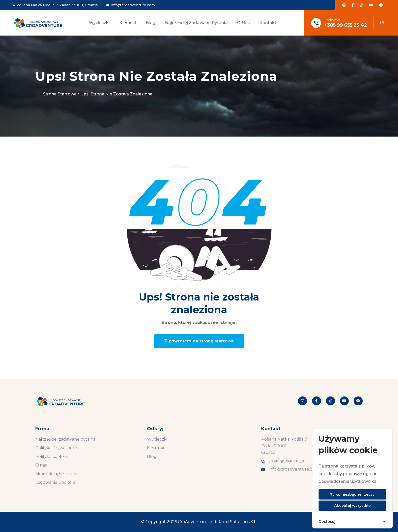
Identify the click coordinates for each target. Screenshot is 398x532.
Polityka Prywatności (56, 448)
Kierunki (128, 23)
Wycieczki (99, 23)
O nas (243, 23)
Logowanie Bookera (55, 482)
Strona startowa (60, 94)
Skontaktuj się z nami (57, 474)
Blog (151, 23)
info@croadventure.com (133, 5)
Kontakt (268, 23)
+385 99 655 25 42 (346, 25)
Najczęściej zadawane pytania (196, 23)
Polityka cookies (51, 456)
